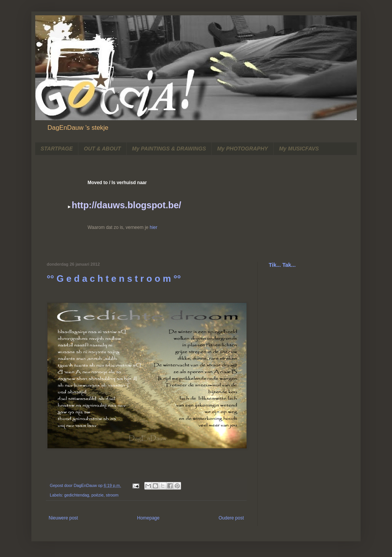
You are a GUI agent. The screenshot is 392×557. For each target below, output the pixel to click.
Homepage (148, 518)
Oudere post (231, 518)
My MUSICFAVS (299, 149)
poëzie (98, 495)
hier (154, 227)
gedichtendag (77, 495)
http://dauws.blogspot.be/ (126, 205)
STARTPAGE (57, 149)
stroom (112, 495)
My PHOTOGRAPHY (243, 149)
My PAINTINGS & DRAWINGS (169, 149)
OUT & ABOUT (102, 149)
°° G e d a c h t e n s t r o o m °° (114, 278)
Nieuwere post (63, 518)
